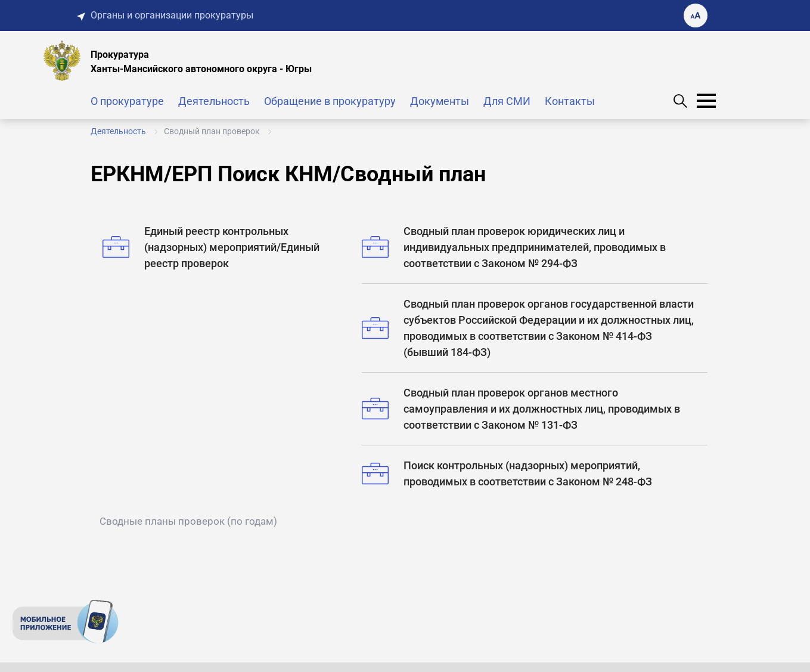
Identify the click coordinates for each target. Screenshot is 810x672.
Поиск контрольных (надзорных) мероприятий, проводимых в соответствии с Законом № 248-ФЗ (507, 473)
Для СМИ (507, 101)
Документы (440, 101)
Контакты (570, 101)
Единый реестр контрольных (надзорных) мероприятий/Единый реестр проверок (211, 247)
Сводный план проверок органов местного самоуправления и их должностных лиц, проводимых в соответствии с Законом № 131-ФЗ (521, 409)
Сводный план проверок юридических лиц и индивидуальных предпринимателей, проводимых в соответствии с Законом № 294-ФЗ (514, 247)
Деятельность (214, 101)
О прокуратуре (127, 101)
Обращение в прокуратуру (330, 101)
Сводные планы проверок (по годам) (188, 521)
